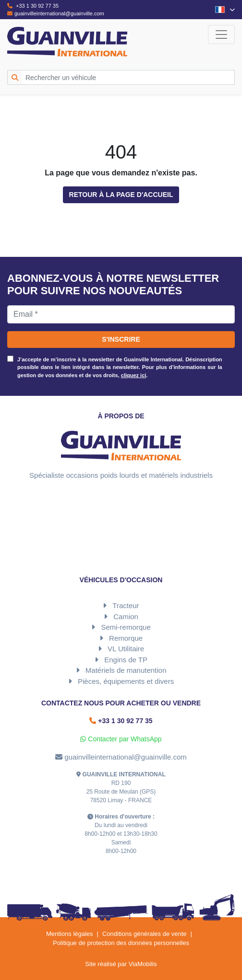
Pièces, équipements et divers (126, 681)
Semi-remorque (126, 627)
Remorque (126, 638)
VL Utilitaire (126, 649)
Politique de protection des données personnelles (121, 943)
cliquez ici (134, 375)
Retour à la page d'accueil (121, 195)
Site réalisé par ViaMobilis (121, 964)
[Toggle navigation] (221, 35)
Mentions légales (70, 934)
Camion (126, 617)
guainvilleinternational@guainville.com (56, 13)
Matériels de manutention (126, 670)
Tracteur (126, 605)
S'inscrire (121, 339)
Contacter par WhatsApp (121, 739)
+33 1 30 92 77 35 (33, 6)
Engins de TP (126, 660)
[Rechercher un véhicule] (128, 77)
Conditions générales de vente (145, 934)
